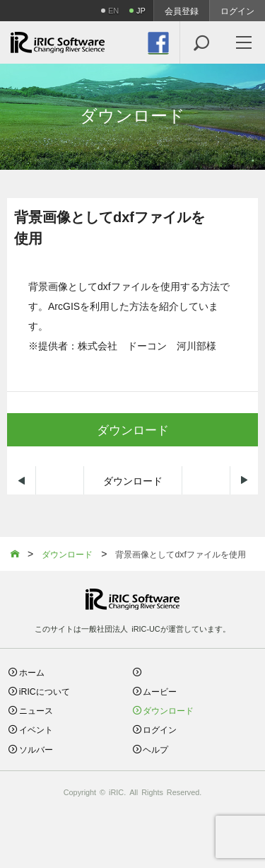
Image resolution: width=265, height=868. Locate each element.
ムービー (160, 691)
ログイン (237, 11)
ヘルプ (155, 749)
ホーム (32, 672)
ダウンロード (133, 480)
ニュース (36, 710)
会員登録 (182, 11)
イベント (36, 729)
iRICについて (45, 691)
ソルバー (36, 749)
